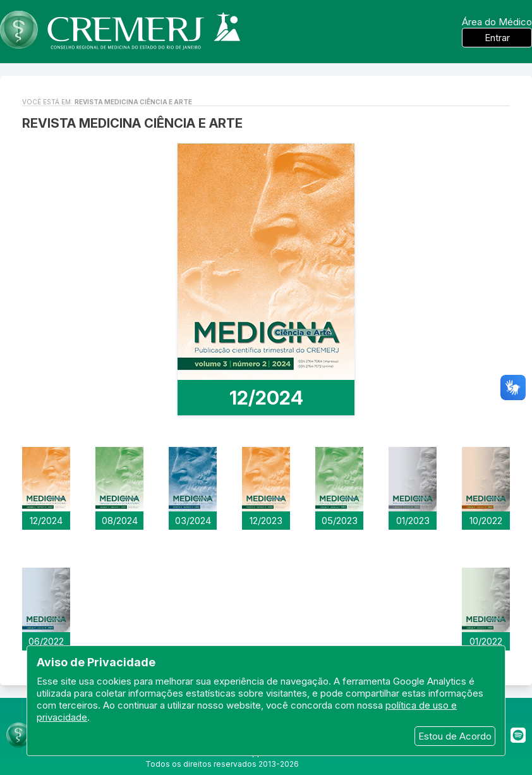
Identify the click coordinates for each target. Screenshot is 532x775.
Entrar (497, 38)
